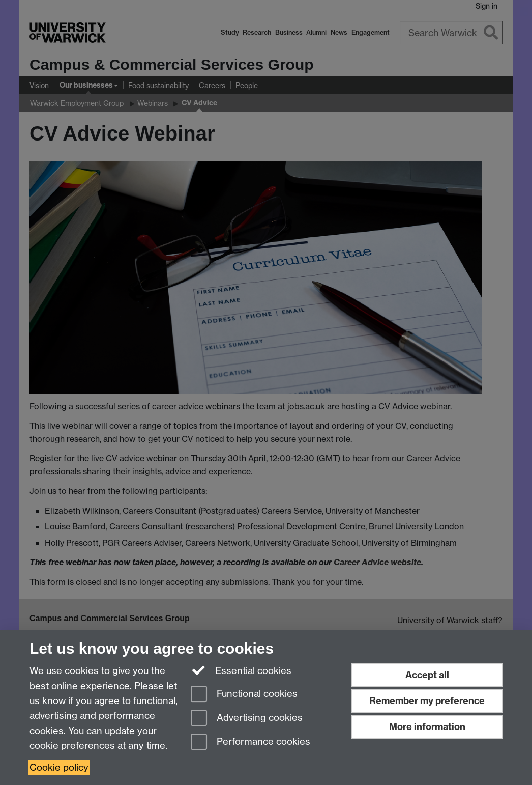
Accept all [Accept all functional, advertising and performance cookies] (427, 675)
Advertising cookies (247, 719)
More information (427, 727)
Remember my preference (427, 701)
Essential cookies (241, 670)
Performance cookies (250, 742)
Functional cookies (244, 695)
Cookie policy (59, 767)
